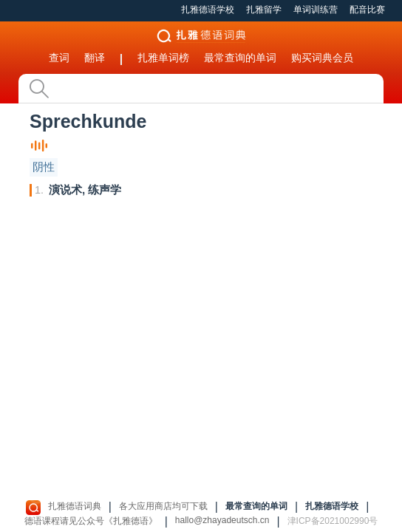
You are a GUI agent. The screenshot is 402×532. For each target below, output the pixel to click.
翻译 (95, 58)
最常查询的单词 (240, 58)
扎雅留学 (264, 10)
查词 (59, 58)
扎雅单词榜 (163, 58)
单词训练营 (316, 10)
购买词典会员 (322, 58)
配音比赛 (367, 10)
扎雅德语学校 (208, 10)
